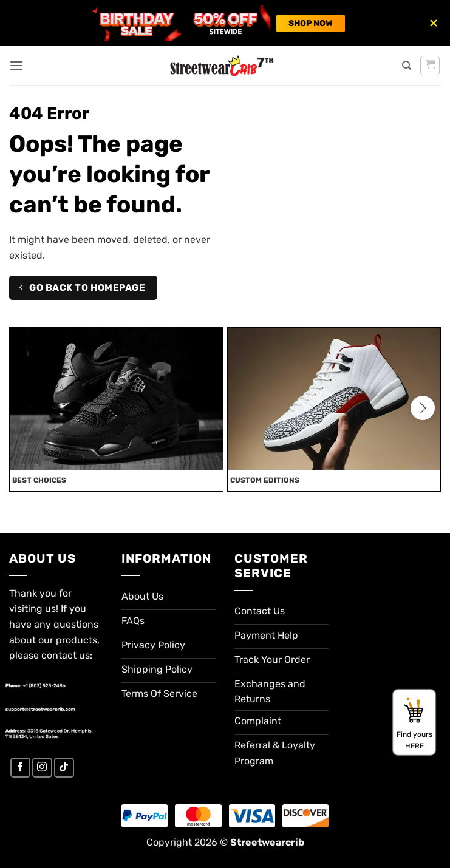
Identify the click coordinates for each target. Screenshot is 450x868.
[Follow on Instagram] (42, 768)
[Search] (407, 66)
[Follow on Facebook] (20, 768)
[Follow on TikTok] (64, 768)
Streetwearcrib (267, 842)
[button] (16, 65)
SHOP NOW (311, 23)
